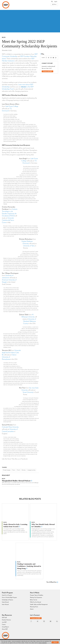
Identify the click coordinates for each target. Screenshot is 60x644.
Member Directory (6, 620)
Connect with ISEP (47, 71)
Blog (4, 37)
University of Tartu (29, 246)
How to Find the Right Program (9, 597)
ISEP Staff (4, 618)
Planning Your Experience (36, 597)
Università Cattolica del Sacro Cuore (8, 220)
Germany (24, 470)
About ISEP (5, 629)
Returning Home (34, 607)
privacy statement (43, 643)
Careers (4, 624)
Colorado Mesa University (10, 427)
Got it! (55, 642)
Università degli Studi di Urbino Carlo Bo (11, 353)
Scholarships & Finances (7, 600)
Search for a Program (7, 595)
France (14, 470)
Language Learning (31, 470)
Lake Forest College (12, 106)
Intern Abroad (5, 604)
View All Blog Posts (52, 582)
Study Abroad (5, 602)
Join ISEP (4, 622)
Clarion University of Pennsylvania (9, 357)
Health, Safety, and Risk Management (39, 604)
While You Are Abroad (35, 602)
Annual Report (5, 627)
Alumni (32, 609)
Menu (54, 4)
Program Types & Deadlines (37, 595)
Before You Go (34, 600)
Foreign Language (7, 470)
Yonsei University (28, 392)
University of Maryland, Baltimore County (30, 321)
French (18, 470)
